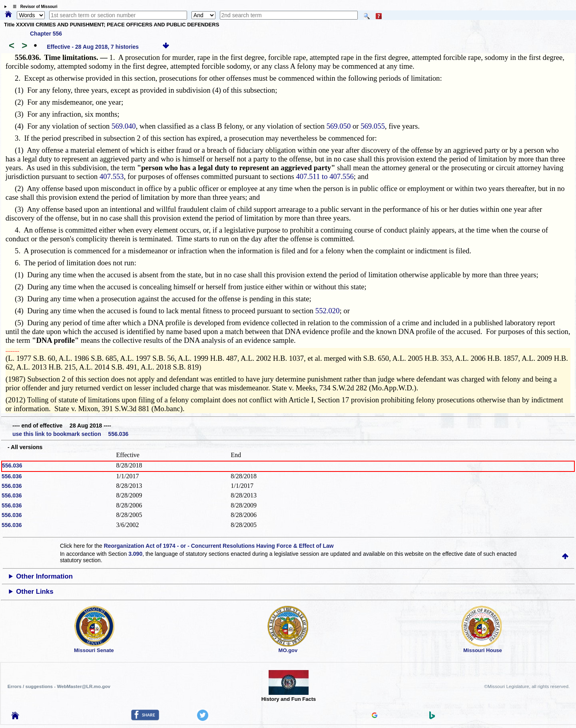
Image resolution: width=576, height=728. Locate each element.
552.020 (328, 311)
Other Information (44, 576)
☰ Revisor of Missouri (33, 7)
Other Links (35, 592)
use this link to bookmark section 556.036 (70, 434)
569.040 (124, 126)
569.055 (373, 126)
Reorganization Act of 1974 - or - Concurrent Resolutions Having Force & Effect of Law (219, 546)
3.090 (135, 554)
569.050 (339, 126)
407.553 (112, 176)
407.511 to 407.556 (325, 176)
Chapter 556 (46, 34)
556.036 (12, 465)
